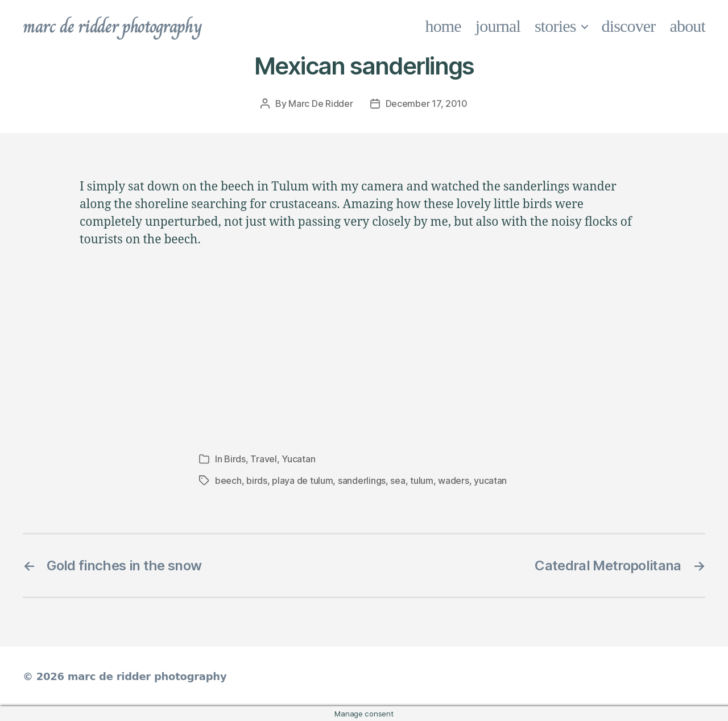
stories (555, 26)
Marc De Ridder (320, 103)
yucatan (490, 480)
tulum (422, 480)
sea (398, 480)
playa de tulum (302, 480)
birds (257, 480)
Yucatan (298, 459)
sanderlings (362, 480)
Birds (235, 459)
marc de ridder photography (112, 26)
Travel (263, 459)
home (443, 26)
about (688, 26)
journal (498, 26)
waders (453, 480)
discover (629, 26)
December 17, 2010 (427, 103)
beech (228, 480)
